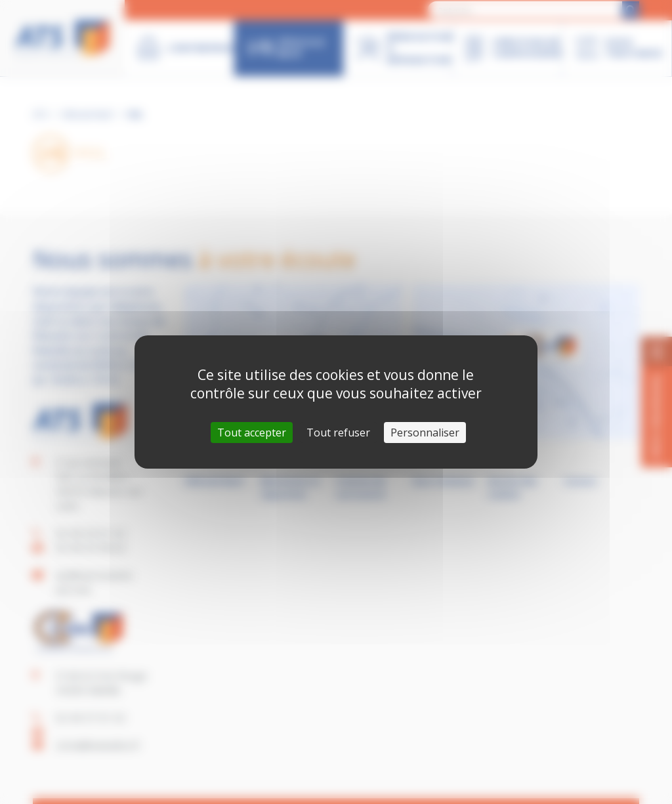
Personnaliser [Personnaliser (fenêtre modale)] (425, 433)
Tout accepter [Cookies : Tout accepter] (252, 433)
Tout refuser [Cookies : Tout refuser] (338, 433)
